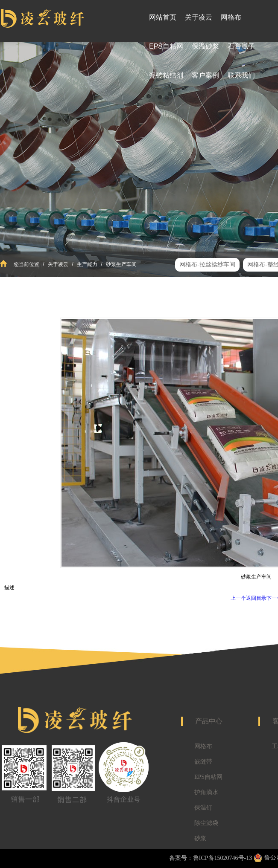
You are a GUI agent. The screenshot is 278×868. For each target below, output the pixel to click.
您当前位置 (26, 264)
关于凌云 (58, 264)
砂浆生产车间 (121, 264)
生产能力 (87, 264)
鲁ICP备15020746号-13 (222, 858)
